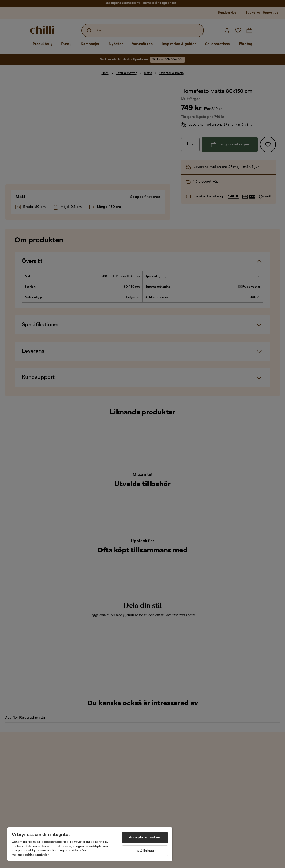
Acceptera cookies (145, 838)
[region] (90, 844)
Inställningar (145, 851)
